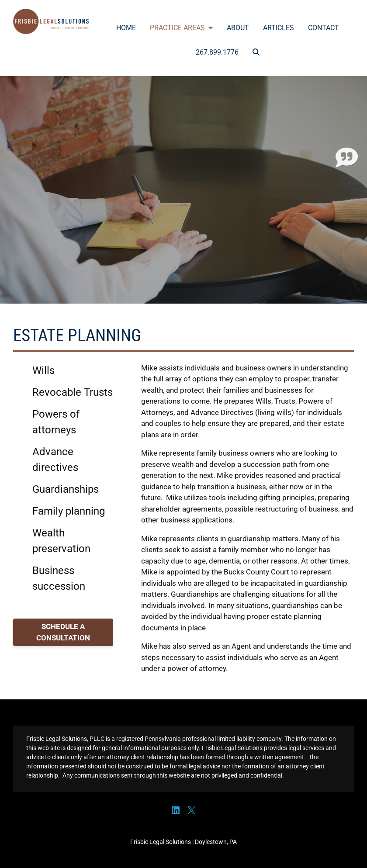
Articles (279, 28)
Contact (324, 28)
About (238, 28)
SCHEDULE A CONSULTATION (63, 632)
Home (126, 28)
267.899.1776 (217, 52)
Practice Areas (181, 28)
